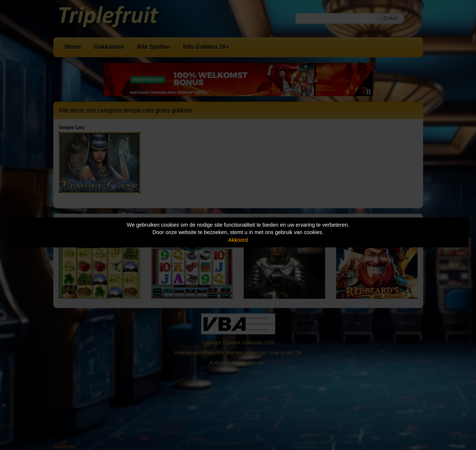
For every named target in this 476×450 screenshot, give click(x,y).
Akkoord (238, 240)
